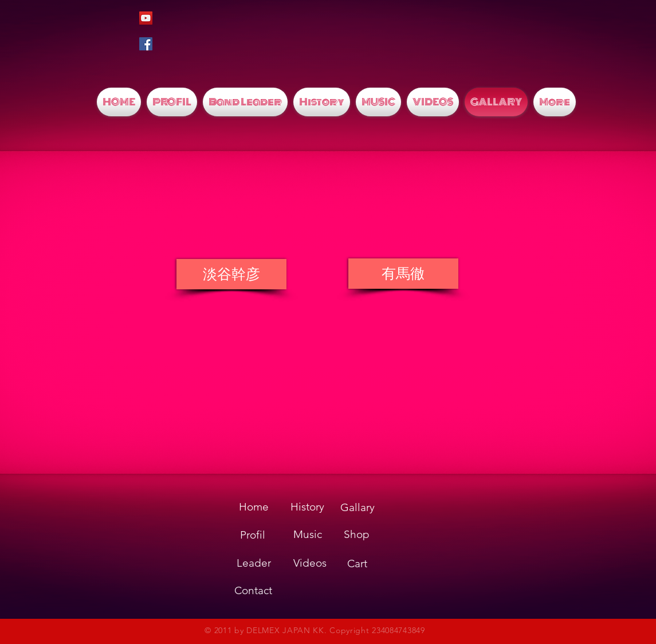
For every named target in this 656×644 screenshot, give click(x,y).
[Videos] (310, 563)
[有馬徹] (403, 274)
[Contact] (253, 591)
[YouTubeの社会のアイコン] (146, 18)
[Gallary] (358, 508)
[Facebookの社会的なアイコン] (146, 44)
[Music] (308, 535)
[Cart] (358, 564)
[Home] (254, 507)
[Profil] (253, 535)
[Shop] (357, 535)
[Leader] (254, 563)
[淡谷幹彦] (231, 274)
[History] (308, 507)
